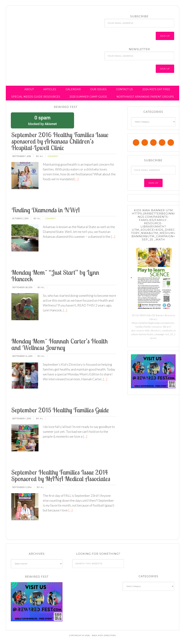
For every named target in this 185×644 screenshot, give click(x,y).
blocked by (42, 120)
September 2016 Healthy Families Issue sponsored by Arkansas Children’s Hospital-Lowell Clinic (60, 141)
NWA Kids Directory (40, 22)
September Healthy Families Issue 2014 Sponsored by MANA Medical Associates (61, 475)
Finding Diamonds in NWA (46, 210)
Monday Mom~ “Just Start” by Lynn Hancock (55, 276)
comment (53, 156)
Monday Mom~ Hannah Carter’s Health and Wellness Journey (60, 344)
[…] (76, 179)
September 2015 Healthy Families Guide (60, 410)
